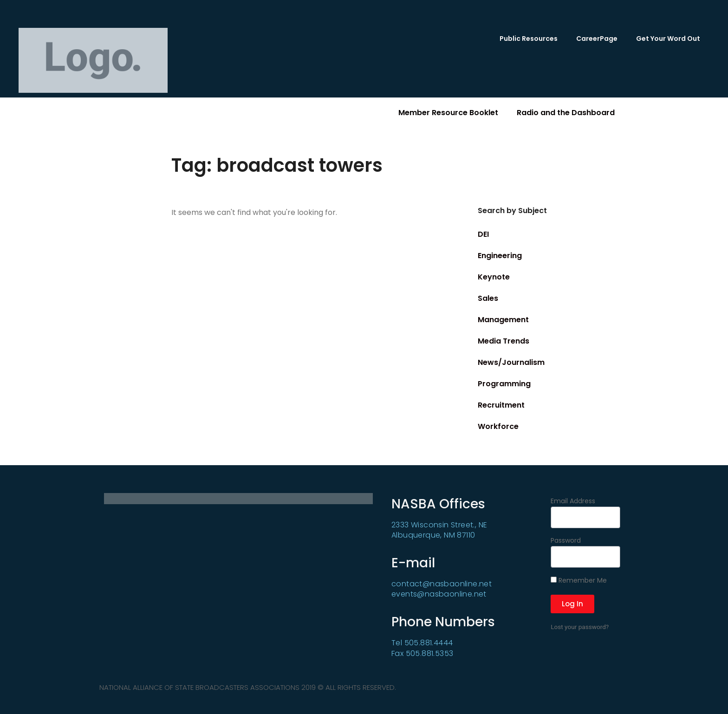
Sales (488, 298)
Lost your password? (580, 627)
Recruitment (501, 405)
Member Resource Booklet (448, 113)
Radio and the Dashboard (566, 113)
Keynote (494, 277)
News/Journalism (511, 362)
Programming (504, 384)
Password (566, 541)
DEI (483, 234)
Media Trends (504, 341)
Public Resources (529, 39)
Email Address (573, 502)
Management (503, 320)
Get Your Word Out (668, 39)
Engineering (500, 256)
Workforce (498, 426)
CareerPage (597, 39)
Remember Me (579, 581)
